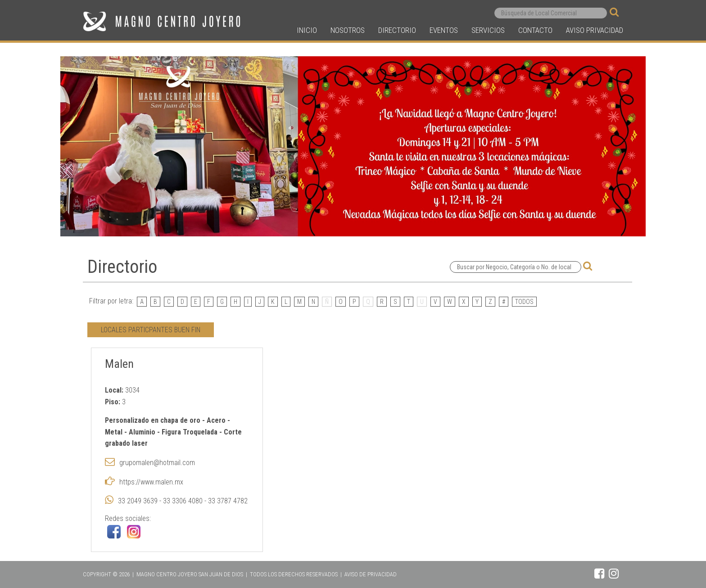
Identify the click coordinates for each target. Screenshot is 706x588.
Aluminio (143, 432)
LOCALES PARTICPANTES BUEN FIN (151, 330)
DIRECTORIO (397, 30)
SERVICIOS (488, 30)
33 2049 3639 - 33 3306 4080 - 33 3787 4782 (183, 501)
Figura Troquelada (190, 432)
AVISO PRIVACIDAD (595, 30)
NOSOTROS (348, 30)
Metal (114, 432)
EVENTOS (444, 30)
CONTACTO (535, 30)
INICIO (307, 30)
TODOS (524, 302)
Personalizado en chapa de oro (153, 420)
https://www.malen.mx (151, 482)
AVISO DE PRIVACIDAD (371, 574)
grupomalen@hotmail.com (157, 463)
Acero (216, 420)
